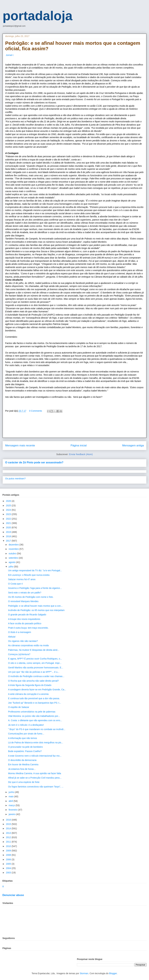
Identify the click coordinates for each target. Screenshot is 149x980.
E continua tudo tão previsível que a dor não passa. (34, 698)
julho (11, 567)
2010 (9, 846)
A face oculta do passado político (25, 623)
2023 (9, 514)
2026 (9, 501)
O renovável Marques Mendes (23, 601)
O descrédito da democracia (22, 760)
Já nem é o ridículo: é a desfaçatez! (26, 725)
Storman (84, 973)
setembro (14, 558)
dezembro (14, 545)
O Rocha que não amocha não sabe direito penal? (33, 681)
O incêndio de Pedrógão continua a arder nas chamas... (36, 676)
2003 (9, 873)
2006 (9, 859)
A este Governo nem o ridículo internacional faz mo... (35, 756)
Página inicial (79, 445)
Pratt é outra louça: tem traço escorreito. (28, 628)
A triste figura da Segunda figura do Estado (30, 685)
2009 (9, 851)
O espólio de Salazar (19, 707)
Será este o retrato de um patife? (25, 593)
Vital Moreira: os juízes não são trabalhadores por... (34, 716)
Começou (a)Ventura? (19, 654)
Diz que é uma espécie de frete (24, 782)
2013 (9, 833)
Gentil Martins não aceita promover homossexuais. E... (36, 668)
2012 (9, 837)
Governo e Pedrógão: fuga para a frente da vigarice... (35, 588)
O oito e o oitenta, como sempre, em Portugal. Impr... (35, 663)
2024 (9, 510)
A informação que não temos (23, 738)
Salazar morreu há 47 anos (22, 579)
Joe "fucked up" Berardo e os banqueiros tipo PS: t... (35, 703)
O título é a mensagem (20, 632)
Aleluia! (12, 637)
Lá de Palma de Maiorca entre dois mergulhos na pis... (36, 743)
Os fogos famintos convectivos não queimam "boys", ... (36, 787)
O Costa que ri (15, 584)
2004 (9, 868)
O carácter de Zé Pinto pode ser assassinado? (34, 462)
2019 (9, 532)
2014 (9, 828)
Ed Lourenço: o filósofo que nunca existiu (29, 575)
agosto (12, 562)
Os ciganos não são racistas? (23, 641)
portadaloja (37, 16)
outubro (13, 553)
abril (11, 801)
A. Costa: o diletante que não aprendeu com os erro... (35, 720)
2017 (9, 541)
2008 (9, 855)
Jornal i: (9, 55)
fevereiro (13, 810)
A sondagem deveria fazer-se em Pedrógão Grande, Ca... (37, 690)
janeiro (12, 814)
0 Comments (36, 411)
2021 (9, 523)
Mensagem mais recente (20, 445)
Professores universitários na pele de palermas (32, 712)
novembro (14, 549)
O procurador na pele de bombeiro (25, 747)
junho (12, 792)
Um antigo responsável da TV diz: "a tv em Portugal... (35, 570)
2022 (9, 519)
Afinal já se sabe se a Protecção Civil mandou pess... (35, 778)
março (12, 805)
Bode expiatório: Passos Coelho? (25, 751)
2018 (9, 536)
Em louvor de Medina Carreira (23, 764)
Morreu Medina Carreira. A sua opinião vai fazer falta (35, 773)
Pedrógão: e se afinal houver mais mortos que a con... (35, 606)
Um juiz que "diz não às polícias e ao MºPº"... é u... (34, 672)
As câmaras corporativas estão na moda (28, 645)
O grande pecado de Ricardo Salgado (27, 615)
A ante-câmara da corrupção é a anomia (28, 694)
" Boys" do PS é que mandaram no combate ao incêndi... (37, 729)
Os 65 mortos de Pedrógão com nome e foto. (31, 597)
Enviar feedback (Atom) (81, 454)
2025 (9, 506)
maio (11, 796)
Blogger (113, 973)
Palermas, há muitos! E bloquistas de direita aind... (34, 650)
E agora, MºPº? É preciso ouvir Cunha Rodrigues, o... (35, 659)
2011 (9, 842)
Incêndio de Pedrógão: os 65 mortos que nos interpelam (36, 610)
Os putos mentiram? (15, 479)
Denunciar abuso (13, 895)
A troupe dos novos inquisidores (24, 619)
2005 (9, 864)
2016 (9, 820)
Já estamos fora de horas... (22, 769)
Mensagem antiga (133, 445)
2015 (9, 824)
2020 (9, 527)
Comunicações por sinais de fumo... (26, 734)
